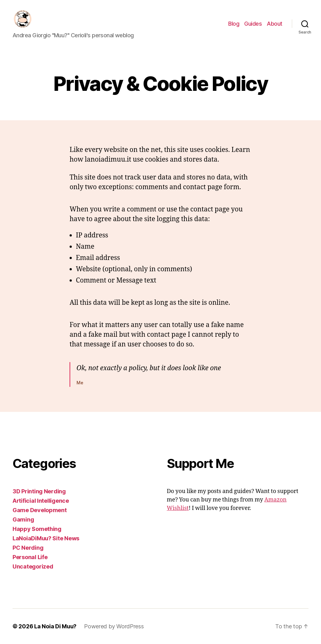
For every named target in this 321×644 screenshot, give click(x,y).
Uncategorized (33, 566)
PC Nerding (28, 548)
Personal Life (30, 557)
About (275, 24)
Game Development (40, 510)
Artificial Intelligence (41, 501)
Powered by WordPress (114, 626)
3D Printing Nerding (39, 491)
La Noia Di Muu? (55, 626)
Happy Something (37, 529)
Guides (253, 24)
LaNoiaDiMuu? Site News (46, 538)
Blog (234, 24)
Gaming (23, 519)
